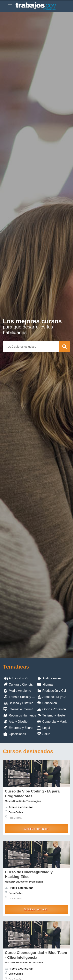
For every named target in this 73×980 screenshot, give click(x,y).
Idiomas (48, 684)
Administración (19, 678)
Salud (46, 734)
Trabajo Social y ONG (24, 697)
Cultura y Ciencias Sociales (28, 684)
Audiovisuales (52, 678)
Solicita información (36, 829)
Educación (50, 703)
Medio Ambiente (20, 691)
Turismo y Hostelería (57, 715)
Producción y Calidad (57, 691)
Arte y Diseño (18, 722)
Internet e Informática (23, 709)
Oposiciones (17, 734)
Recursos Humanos (22, 715)
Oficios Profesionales (57, 709)
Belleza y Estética (21, 703)
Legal (46, 728)
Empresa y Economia (24, 728)
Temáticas (16, 667)
